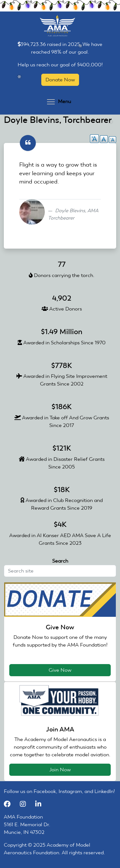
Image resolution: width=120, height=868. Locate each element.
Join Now (60, 770)
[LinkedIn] (41, 804)
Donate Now (60, 80)
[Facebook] (10, 804)
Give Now (60, 670)
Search (60, 561)
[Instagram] (26, 804)
